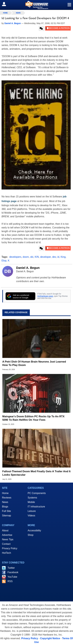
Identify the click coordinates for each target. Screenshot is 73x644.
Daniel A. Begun (28, 268)
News (18, 13)
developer (45, 257)
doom (26, 257)
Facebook (13, 572)
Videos (31, 516)
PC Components (37, 493)
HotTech (7, 553)
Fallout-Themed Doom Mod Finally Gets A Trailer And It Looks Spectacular (36, 473)
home (5, 13)
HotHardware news (45, 296)
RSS (10, 581)
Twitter (11, 568)
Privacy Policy (10, 548)
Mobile (31, 502)
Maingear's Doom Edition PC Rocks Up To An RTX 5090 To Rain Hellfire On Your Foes (33, 418)
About (5, 530)
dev (54, 257)
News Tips (8, 539)
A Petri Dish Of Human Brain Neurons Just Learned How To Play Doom (34, 363)
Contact (6, 544)
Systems (32, 498)
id (58, 257)
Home (5, 493)
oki (32, 257)
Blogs (5, 507)
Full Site (6, 511)
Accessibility (34, 530)
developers (15, 257)
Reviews (7, 498)
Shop (31, 535)
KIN (37, 257)
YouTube (12, 577)
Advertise (7, 535)
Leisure (32, 511)
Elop (4, 261)
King (63, 257)
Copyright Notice (50, 638)
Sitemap (7, 516)
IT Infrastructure (36, 507)
